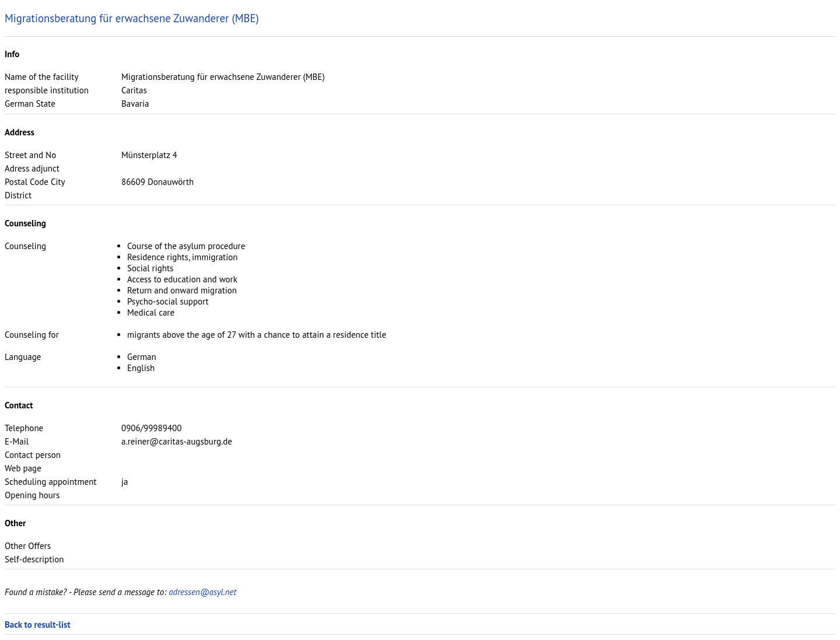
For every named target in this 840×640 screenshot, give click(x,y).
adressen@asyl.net (202, 592)
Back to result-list (38, 625)
